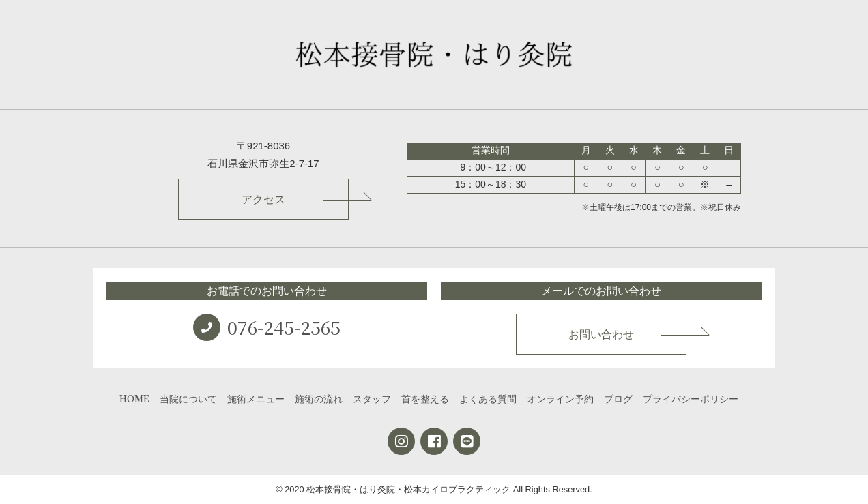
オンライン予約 (560, 398)
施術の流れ (319, 398)
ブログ (618, 398)
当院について (188, 398)
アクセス (263, 199)
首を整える (425, 398)
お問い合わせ (601, 335)
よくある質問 (488, 398)
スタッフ (372, 398)
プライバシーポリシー (691, 398)
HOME (134, 398)
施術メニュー (256, 398)
